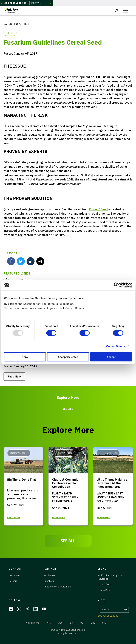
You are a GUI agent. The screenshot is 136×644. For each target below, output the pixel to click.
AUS (61, 623)
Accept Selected (68, 357)
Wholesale (49, 575)
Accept (111, 357)
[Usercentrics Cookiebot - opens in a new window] (116, 285)
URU (104, 623)
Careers (13, 581)
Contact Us (14, 575)
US (82, 623)
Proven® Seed (98, 209)
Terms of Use (104, 585)
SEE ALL (68, 409)
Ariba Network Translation (57, 587)
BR (72, 623)
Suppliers (49, 581)
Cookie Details (116, 346)
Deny (25, 357)
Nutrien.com (32, 623)
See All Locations (108, 616)
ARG (49, 623)
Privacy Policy (104, 590)
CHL (93, 623)
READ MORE (14, 517)
